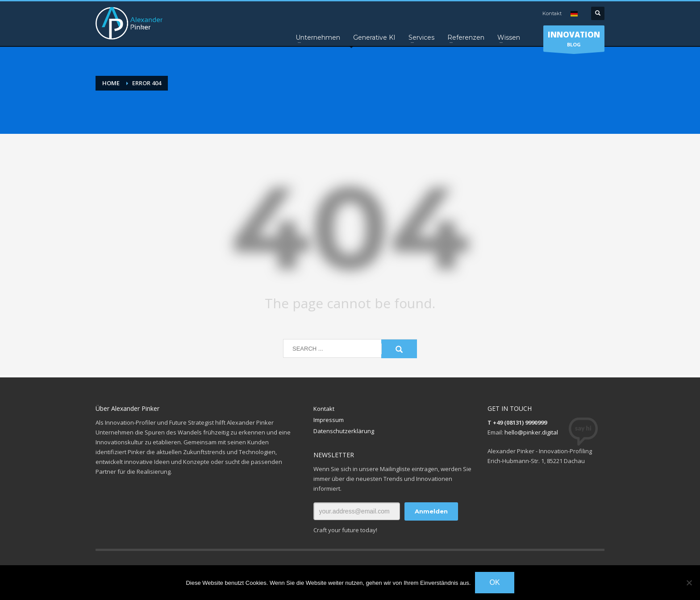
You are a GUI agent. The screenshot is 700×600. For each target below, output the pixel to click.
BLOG (574, 41)
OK (494, 582)
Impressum (329, 420)
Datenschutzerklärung (344, 431)
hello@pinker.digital (531, 432)
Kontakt (552, 13)
